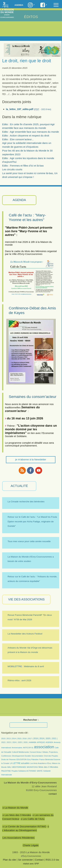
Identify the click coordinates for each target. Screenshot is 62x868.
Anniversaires (17, 748)
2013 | (9, 739)
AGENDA (19, 200)
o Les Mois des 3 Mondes (17, 815)
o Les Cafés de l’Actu (33, 819)
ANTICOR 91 (28, 748)
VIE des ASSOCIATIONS (26, 599)
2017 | (31, 739)
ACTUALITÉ (19, 486)
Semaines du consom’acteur (33, 397)
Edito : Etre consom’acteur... (18, 139)
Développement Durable (21, 756)
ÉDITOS (31, 17)
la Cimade (5, 763)
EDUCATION (21, 759)
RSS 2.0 (50, 860)
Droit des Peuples (51, 756)
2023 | (9, 742)
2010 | (4, 739)
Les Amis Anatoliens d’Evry (41, 763)
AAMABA (33, 742)
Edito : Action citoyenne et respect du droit (26, 136)
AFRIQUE (41, 742)
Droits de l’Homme (9, 759)
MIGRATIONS (32, 767)
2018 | (36, 739)
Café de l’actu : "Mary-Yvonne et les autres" (27, 217)
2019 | (42, 739)
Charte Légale (31, 845)
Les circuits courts (12, 169)
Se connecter (25, 860)
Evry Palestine (33, 759)
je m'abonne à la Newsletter (31, 459)
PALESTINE (6, 771)
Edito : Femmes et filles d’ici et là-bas (23, 166)
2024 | (15, 742)
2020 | (48, 739)
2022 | (4, 742)
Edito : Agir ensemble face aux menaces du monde (31, 132)
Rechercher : (31, 720)
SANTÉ (40, 771)
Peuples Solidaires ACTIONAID (24, 771)
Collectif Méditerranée (20, 752)
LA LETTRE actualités (20, 763)
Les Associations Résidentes (18, 838)
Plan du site (9, 860)
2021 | (55, 739)
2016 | (25, 739)
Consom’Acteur (36, 752)
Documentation (37, 756)
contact (53, 794)
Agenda (19, 5)
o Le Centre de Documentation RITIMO (24, 826)
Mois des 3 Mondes (48, 767)
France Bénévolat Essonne (50, 759)
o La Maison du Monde (15, 808)
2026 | (26, 742)
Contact (39, 860)
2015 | (20, 739)
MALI (9, 767)
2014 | (15, 739)
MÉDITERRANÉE (19, 767)
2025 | (20, 742)
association (44, 747)
